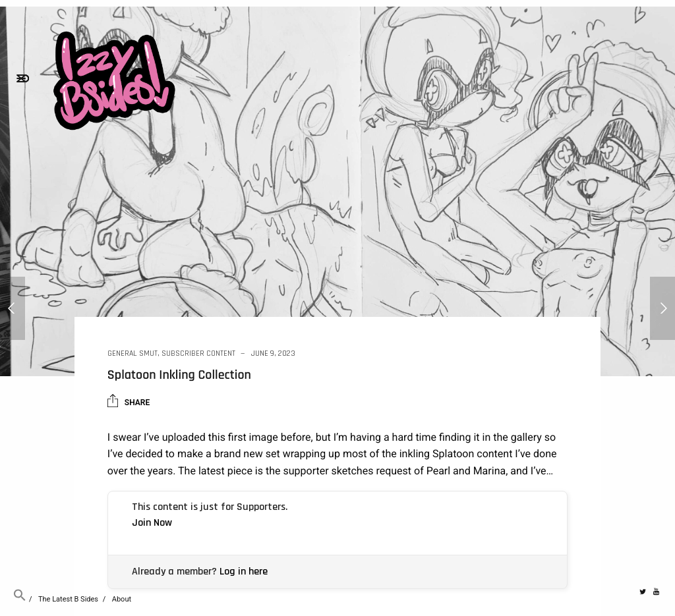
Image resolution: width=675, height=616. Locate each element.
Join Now (152, 523)
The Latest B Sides (68, 599)
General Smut (132, 353)
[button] (20, 599)
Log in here (244, 572)
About (122, 599)
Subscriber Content (198, 353)
